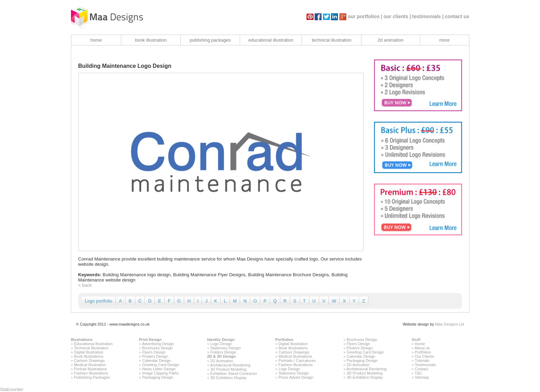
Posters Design (155, 356)
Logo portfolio (99, 301)
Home (420, 344)
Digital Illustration (89, 352)
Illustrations (82, 340)
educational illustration (271, 40)
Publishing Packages (92, 377)
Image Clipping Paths (161, 373)
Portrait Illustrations (91, 369)
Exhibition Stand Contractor (234, 373)
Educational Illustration (93, 344)
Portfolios (284, 340)
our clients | (397, 16)
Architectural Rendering (230, 365)
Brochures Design (157, 348)
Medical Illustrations (296, 356)
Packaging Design (158, 377)
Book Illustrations (89, 356)
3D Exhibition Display (229, 378)
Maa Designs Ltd (450, 324)
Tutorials (422, 361)
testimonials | (428, 16)
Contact (422, 369)
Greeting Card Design (161, 365)
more (445, 40)
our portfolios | (365, 16)
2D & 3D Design (222, 356)
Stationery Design (226, 348)
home (96, 40)
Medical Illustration (90, 365)
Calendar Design (157, 361)
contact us (457, 16)
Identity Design (221, 340)
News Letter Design (159, 369)
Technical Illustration (91, 348)
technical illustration (332, 40)
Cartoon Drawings (89, 361)
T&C (418, 373)
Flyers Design (154, 352)
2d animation (390, 40)
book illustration (151, 40)
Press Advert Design (296, 377)
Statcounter (12, 389)
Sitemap (422, 377)
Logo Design (221, 344)
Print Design (150, 340)
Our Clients (424, 356)
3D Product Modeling (228, 369)
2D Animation (222, 361)
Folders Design (223, 352)
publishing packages (210, 40)
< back (85, 285)
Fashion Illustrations (91, 373)
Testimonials (425, 365)
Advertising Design (158, 344)
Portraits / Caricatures (297, 361)
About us (422, 348)
